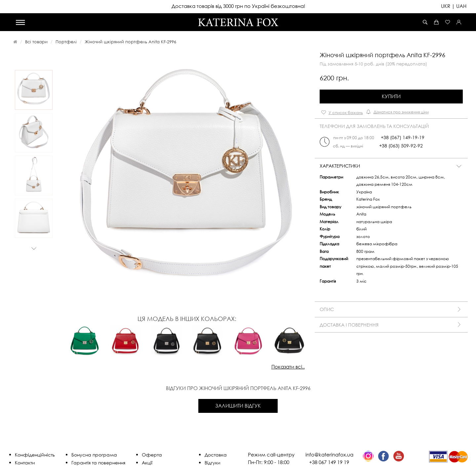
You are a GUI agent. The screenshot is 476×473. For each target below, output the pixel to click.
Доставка (216, 455)
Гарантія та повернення (98, 463)
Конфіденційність (35, 455)
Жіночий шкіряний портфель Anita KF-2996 (130, 42)
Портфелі (66, 42)
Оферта (152, 455)
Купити (391, 96)
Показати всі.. (288, 367)
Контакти (25, 463)
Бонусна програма (94, 455)
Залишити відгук (238, 406)
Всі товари (36, 42)
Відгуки (213, 463)
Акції (147, 463)
